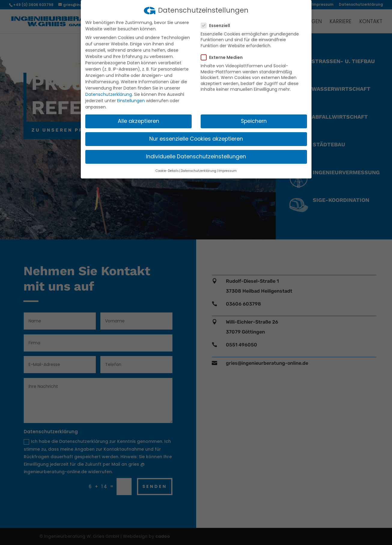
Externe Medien (224, 57)
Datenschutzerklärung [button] (199, 171)
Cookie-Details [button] (167, 171)
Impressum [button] (228, 171)
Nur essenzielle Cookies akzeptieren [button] (196, 139)
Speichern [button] (254, 121)
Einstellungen (131, 101)
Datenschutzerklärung (109, 94)
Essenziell (218, 26)
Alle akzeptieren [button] (138, 121)
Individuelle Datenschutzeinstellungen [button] (196, 157)
